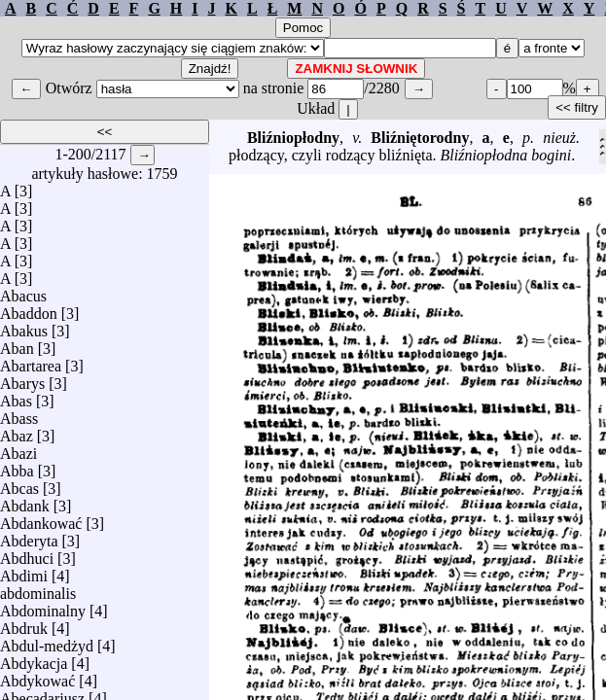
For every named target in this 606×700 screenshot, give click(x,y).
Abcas (19, 484)
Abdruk (24, 624)
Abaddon (29, 309)
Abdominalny (43, 606)
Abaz (17, 431)
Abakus (24, 326)
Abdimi (24, 571)
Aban (17, 344)
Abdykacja (34, 659)
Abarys (22, 379)
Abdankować (41, 519)
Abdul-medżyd (47, 641)
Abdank (25, 501)
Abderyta (29, 536)
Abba (17, 466)
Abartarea (31, 361)
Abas (16, 396)
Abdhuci (27, 554)
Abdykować (37, 676)
